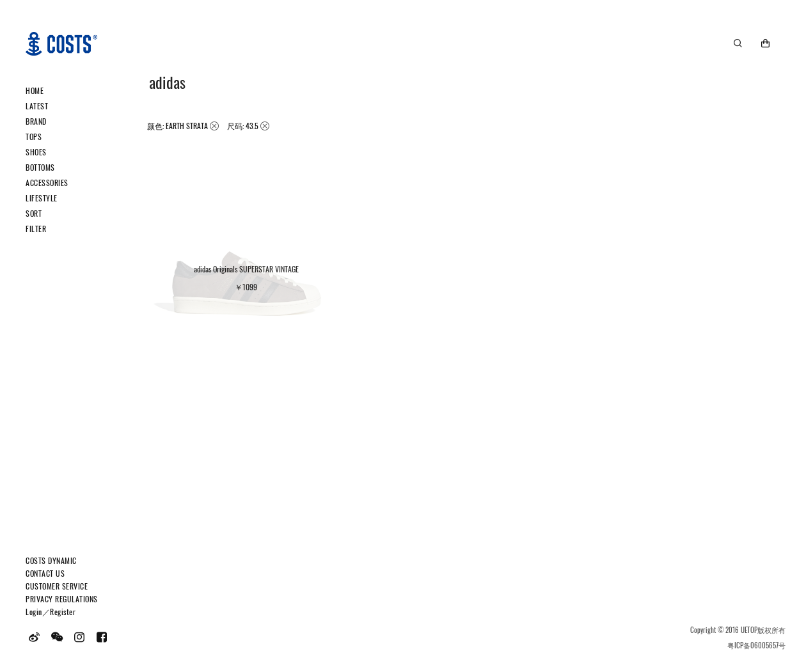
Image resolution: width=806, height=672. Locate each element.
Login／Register (51, 612)
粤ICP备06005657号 (756, 645)
